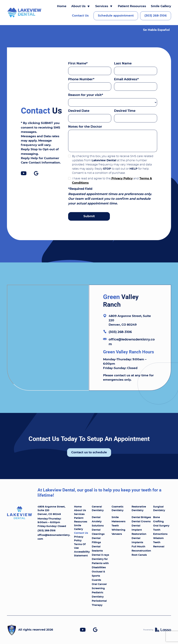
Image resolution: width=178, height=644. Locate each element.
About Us (80, 510)
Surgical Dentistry (159, 509)
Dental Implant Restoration (139, 530)
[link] (24, 13)
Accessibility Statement (82, 554)
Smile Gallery (161, 6)
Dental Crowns (141, 521)
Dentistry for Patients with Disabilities (100, 563)
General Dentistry (98, 509)
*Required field (80, 189)
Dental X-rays (100, 555)
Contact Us (80, 16)
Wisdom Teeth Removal (159, 542)
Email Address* (126, 79)
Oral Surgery (161, 526)
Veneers (117, 534)
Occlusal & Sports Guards (98, 576)
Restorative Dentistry (139, 509)
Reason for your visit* (86, 95)
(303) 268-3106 (156, 16)
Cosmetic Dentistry (118, 509)
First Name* (78, 64)
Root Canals (139, 555)
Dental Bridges (141, 517)
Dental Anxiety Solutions (98, 521)
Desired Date (79, 111)
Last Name (123, 64)
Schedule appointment (116, 16)
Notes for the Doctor (85, 127)
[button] (81, 6)
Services (79, 514)
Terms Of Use (80, 546)
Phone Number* (81, 79)
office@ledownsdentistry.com (132, 342)
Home (62, 6)
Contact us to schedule (89, 452)
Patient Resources (132, 6)
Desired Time (125, 111)
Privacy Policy (79, 539)
